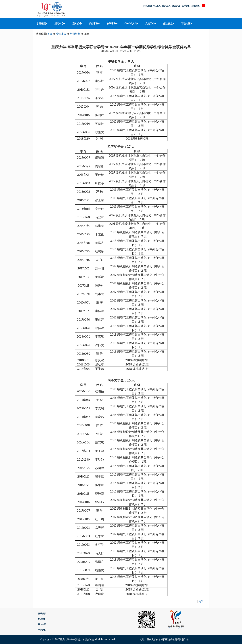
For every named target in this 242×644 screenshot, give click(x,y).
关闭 (201, 601)
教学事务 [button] (112, 24)
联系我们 (186, 6)
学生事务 (61, 34)
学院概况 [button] (42, 24)
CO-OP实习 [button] (131, 24)
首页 (50, 34)
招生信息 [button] (169, 24)
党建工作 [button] (151, 24)
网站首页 (148, 6)
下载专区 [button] (187, 24)
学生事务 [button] (94, 24)
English (195, 6)
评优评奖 (75, 34)
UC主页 (157, 6)
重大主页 (166, 6)
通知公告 (77, 24)
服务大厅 (176, 6)
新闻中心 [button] (60, 24)
